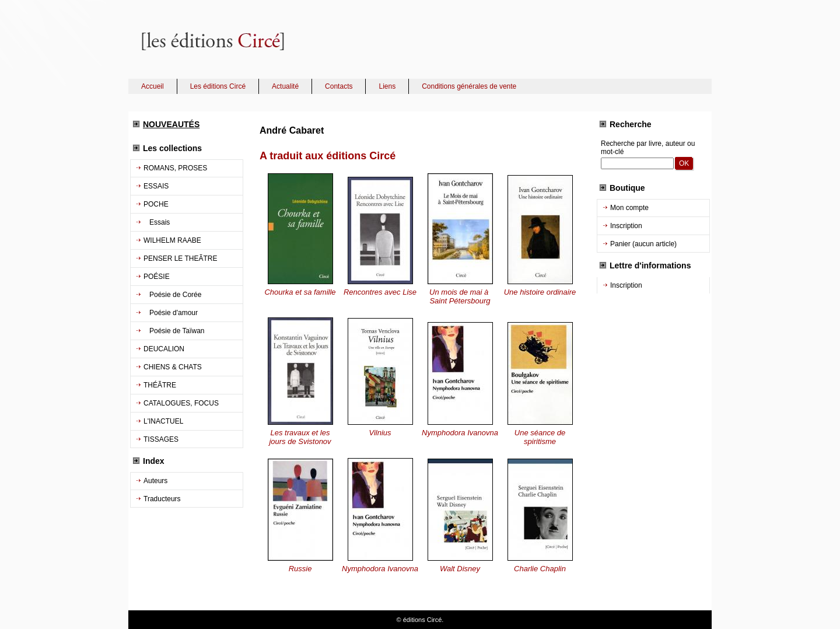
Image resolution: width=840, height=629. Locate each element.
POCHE (156, 204)
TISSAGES (161, 439)
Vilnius (380, 433)
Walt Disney (460, 569)
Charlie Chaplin (540, 569)
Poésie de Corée (172, 295)
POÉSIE (157, 277)
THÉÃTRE (160, 385)
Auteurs (155, 481)
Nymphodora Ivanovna (460, 433)
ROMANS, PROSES (175, 168)
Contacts (339, 86)
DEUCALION (164, 349)
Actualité (285, 86)
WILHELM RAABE (172, 240)
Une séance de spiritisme (540, 437)
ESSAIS (156, 186)
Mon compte (629, 208)
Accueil (153, 86)
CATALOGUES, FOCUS (181, 403)
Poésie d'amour (171, 313)
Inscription (626, 226)
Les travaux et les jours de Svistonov (300, 437)
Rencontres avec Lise (380, 292)
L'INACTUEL (163, 421)
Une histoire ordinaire (540, 292)
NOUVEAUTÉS (171, 124)
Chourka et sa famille (300, 292)
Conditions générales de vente (469, 86)
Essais (157, 222)
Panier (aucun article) (643, 244)
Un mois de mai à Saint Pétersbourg (460, 296)
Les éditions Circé (218, 86)
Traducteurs (162, 499)
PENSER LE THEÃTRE (180, 258)
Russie (300, 569)
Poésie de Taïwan (174, 331)
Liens (387, 86)
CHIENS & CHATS (173, 367)
